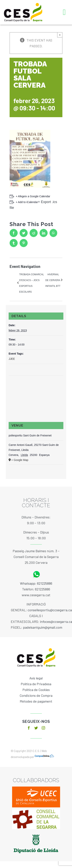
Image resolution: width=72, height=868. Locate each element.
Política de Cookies (36, 690)
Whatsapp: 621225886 (36, 583)
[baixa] (36, 811)
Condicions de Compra (36, 695)
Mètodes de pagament (36, 701)
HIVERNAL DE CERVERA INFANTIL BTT (53, 280)
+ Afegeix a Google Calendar (33, 196)
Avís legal (36, 678)
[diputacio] (36, 833)
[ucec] (36, 788)
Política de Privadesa (36, 684)
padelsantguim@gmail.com (43, 627)
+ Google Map (20, 460)
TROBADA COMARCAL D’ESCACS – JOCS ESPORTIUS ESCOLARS (31, 283)
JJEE (12, 359)
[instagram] (43, 728)
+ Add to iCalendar (27, 202)
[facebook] (29, 728)
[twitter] (36, 728)
